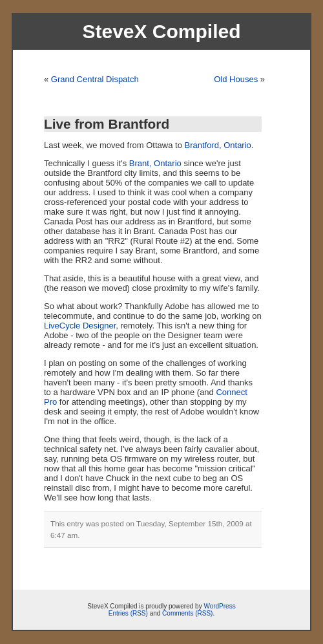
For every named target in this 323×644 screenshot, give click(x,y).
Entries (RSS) (128, 613)
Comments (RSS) (187, 613)
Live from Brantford (107, 124)
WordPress (219, 606)
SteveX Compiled (161, 31)
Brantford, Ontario (217, 145)
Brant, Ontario (155, 163)
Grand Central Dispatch (95, 79)
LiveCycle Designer (80, 326)
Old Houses (236, 79)
